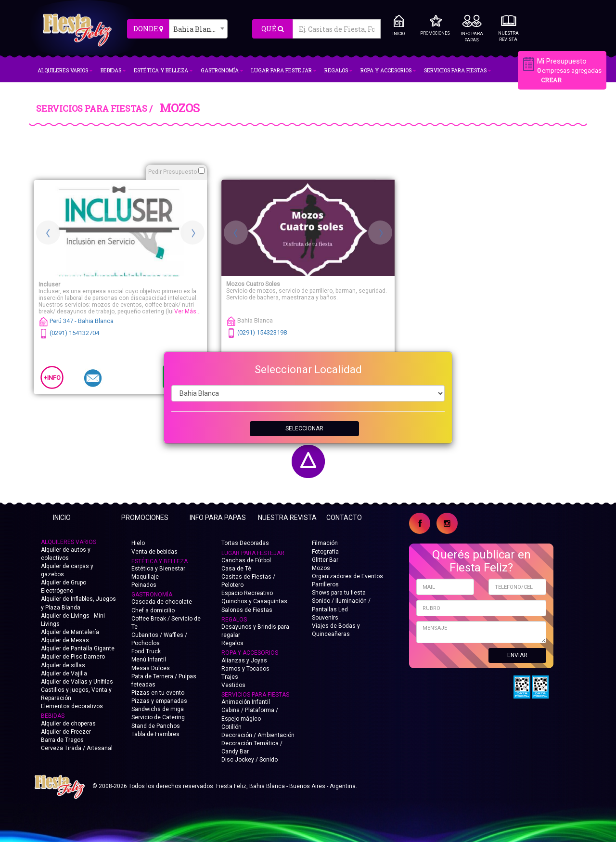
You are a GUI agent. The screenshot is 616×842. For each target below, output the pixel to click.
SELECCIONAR (304, 428)
